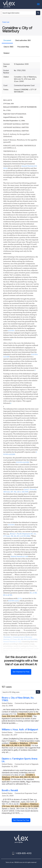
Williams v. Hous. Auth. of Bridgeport (20, 730)
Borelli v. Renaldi (10, 790)
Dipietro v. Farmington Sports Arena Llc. (20, 760)
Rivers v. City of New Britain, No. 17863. (18, 699)
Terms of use (10, 862)
